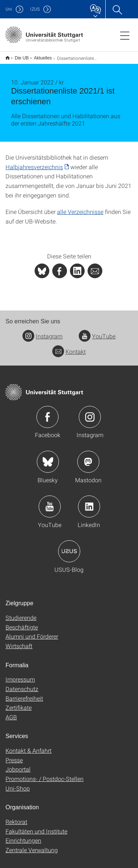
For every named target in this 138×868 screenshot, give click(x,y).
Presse (14, 755)
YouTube (97, 331)
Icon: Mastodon (88, 457)
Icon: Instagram (90, 412)
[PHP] (60, 266)
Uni (9, 9)
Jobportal (18, 764)
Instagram (43, 331)
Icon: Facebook (47, 412)
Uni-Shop (18, 783)
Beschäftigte (22, 622)
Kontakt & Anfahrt (29, 746)
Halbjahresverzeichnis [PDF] (34, 162)
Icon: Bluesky (48, 457)
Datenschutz (22, 684)
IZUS (35, 9)
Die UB (18, 55)
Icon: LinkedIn (89, 502)
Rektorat (16, 817)
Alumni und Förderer (32, 631)
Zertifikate (19, 703)
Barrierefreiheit (24, 693)
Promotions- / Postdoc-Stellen (45, 774)
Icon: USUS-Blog (69, 546)
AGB (11, 712)
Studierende (21, 613)
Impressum (20, 674)
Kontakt (69, 347)
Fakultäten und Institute (36, 826)
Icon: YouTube (50, 502)
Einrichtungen (23, 836)
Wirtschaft (19, 641)
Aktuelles (39, 55)
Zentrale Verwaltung (32, 845)
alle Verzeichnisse (80, 207)
